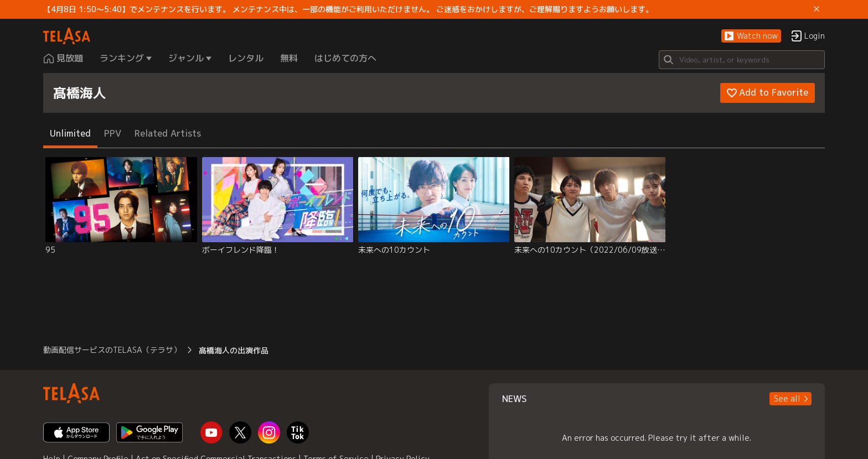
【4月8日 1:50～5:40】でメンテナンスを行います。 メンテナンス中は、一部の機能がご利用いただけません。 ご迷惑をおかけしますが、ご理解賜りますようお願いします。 (348, 9)
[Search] (742, 60)
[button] (751, 36)
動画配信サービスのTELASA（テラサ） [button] (112, 350)
